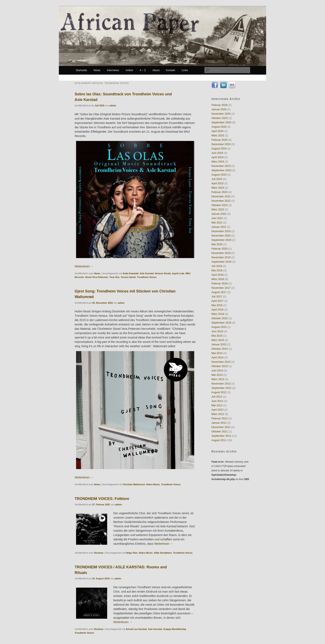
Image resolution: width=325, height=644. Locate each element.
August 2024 (219, 149)
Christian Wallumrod (134, 484)
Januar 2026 (219, 109)
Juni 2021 (217, 218)
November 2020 (221, 236)
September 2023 (221, 170)
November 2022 (221, 201)
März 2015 (218, 340)
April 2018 (218, 275)
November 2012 (221, 384)
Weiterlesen (84, 266)
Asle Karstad (147, 273)
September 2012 (221, 388)
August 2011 (219, 440)
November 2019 (221, 257)
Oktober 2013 (220, 366)
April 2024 (218, 157)
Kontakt (171, 70)
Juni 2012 (217, 401)
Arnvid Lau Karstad (136, 629)
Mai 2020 (217, 244)
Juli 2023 (217, 179)
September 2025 (221, 122)
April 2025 (218, 131)
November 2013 (221, 362)
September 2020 (221, 240)
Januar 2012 (219, 423)
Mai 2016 (217, 305)
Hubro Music (153, 484)
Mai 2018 (217, 270)
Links (185, 70)
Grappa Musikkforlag (175, 629)
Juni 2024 (217, 153)
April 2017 (218, 301)
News (97, 70)
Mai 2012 (217, 405)
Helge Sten (132, 553)
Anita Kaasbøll (130, 273)
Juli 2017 (217, 297)
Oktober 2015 (220, 318)
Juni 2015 (217, 331)
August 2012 (219, 392)
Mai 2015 (217, 336)
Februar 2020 (219, 249)
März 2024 (218, 162)
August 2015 (219, 327)
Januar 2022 (219, 214)
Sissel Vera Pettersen (96, 277)
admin (113, 106)
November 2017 (221, 288)
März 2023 (218, 188)
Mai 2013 (217, 375)
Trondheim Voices (147, 277)
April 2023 (218, 183)
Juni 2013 (217, 371)
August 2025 (219, 127)
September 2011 (221, 436)
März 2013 (218, 379)
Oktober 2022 (220, 205)
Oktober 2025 (220, 118)
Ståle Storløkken (163, 553)
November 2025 (221, 114)
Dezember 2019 (221, 253)
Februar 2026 (219, 105)
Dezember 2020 (221, 231)
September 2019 (221, 262)
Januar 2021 (219, 227)
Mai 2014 (217, 353)
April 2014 (218, 357)
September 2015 (221, 323)
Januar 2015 (219, 344)
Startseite (81, 70)
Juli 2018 (217, 266)
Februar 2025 (219, 140)
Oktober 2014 (220, 349)
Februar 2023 (219, 192)
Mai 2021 (217, 223)
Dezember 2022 (221, 196)
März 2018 (218, 279)
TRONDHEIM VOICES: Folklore (102, 499)
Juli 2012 (217, 397)
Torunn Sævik (128, 277)
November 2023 (221, 166)
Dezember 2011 (221, 427)
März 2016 (218, 314)
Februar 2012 (219, 418)
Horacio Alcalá (163, 273)
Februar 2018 (219, 283)
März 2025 (218, 135)
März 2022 (218, 209)
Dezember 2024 (221, 144)
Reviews (99, 553)
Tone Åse (115, 277)
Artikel (129, 70)
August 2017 (219, 292)
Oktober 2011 (220, 431)
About (156, 70)
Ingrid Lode (178, 273)
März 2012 (218, 414)
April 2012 (218, 410)
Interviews (113, 70)
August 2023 (219, 175)
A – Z (143, 70)
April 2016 (218, 310)
